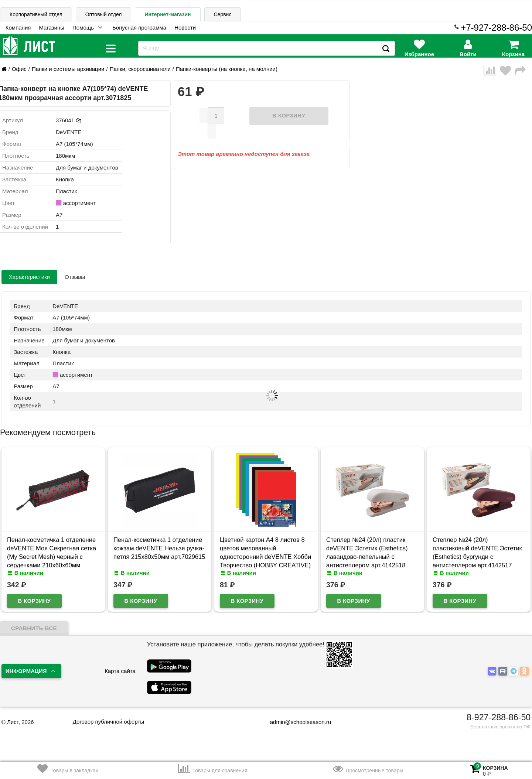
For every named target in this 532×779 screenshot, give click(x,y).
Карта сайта (120, 671)
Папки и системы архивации (68, 69)
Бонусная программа (139, 28)
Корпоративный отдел (36, 14)
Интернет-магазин (168, 14)
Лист (13, 722)
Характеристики (29, 277)
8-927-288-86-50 (499, 717)
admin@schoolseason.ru (296, 722)
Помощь (83, 28)
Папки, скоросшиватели (140, 69)
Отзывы (75, 277)
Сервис (223, 14)
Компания (18, 28)
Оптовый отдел (104, 14)
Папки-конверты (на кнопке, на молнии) (227, 69)
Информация (26, 671)
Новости (185, 28)
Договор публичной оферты (108, 722)
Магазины (52, 28)
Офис (19, 69)
